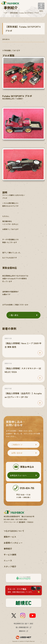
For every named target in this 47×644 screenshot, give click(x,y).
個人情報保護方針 (22, 627)
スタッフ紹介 (10, 566)
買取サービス (10, 537)
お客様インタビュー (13, 543)
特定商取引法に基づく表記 (23, 624)
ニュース (8, 560)
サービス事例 (10, 555)
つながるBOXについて (14, 531)
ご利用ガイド (17, 445)
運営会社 (22, 631)
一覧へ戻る (14, 315)
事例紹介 (8, 549)
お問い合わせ (17, 453)
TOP (5, 13)
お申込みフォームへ (18, 475)
